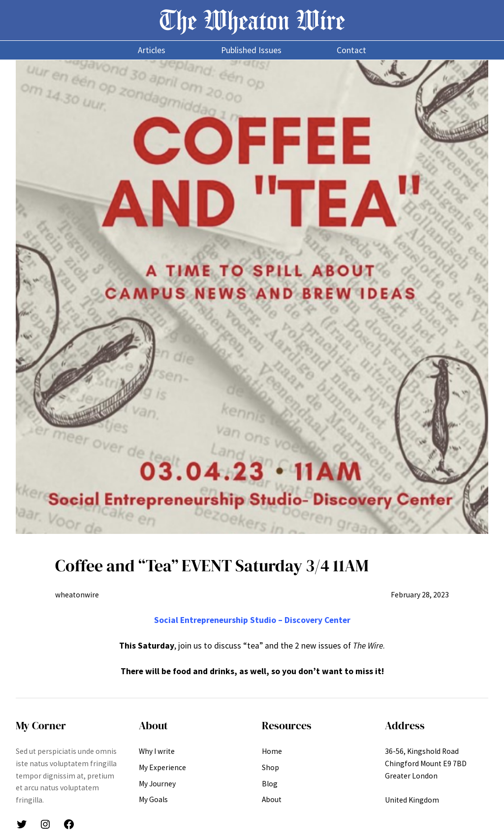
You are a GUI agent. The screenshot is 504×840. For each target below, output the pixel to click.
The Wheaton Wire (252, 20)
